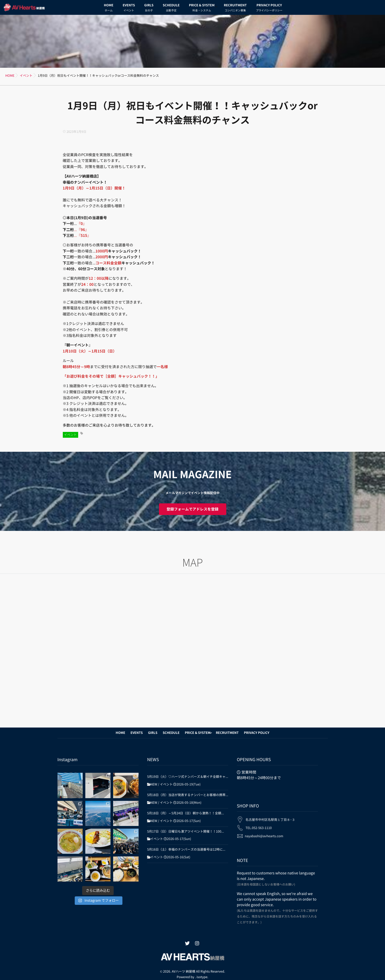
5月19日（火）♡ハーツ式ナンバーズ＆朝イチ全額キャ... (188, 777)
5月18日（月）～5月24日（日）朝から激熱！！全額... (185, 813)
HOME (109, 8)
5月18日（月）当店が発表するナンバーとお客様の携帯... (188, 795)
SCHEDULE (171, 8)
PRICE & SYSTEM (202, 8)
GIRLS (149, 8)
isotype (202, 971)
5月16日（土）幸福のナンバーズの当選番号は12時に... (186, 850)
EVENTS (129, 8)
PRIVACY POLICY (269, 8)
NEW (154, 784)
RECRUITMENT (235, 8)
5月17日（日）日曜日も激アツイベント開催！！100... (185, 832)
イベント (70, 435)
